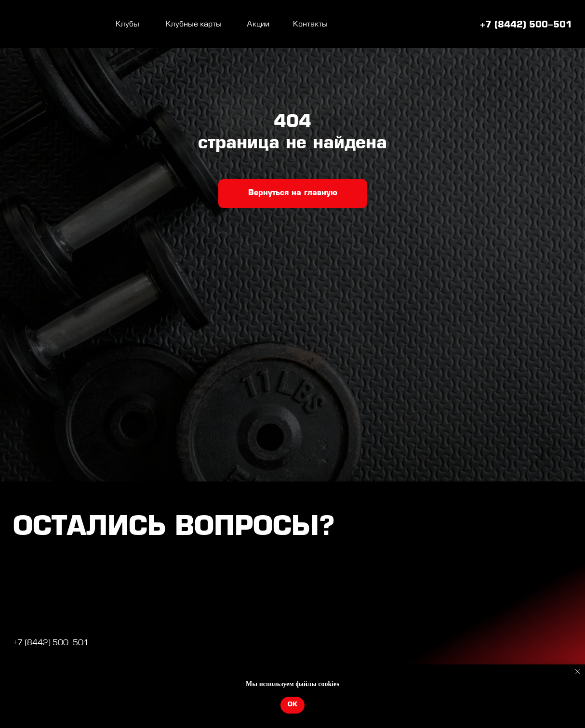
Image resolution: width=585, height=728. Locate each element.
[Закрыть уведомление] (578, 672)
